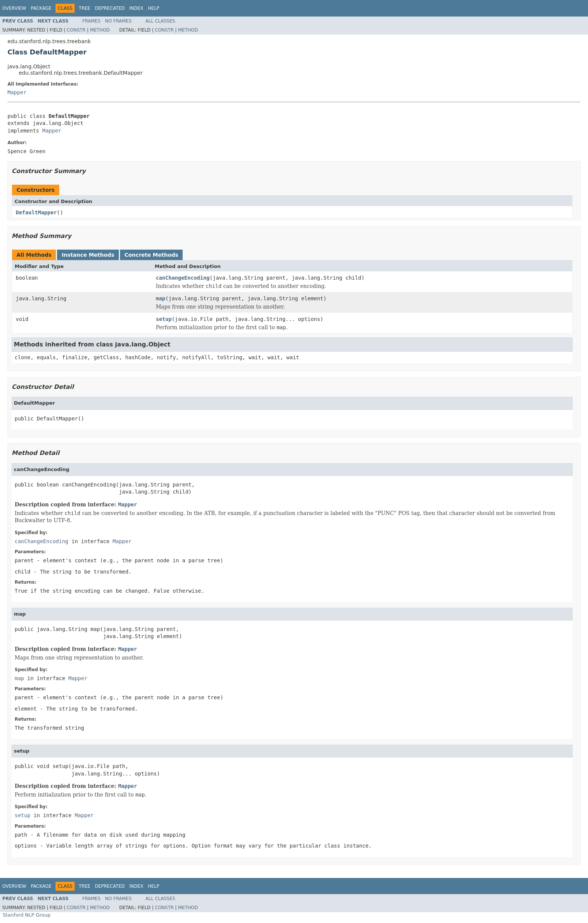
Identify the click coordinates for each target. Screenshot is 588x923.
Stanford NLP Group (27, 915)
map (161, 298)
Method (100, 30)
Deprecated (110, 8)
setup (164, 319)
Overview (14, 8)
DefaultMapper (36, 212)
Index (136, 8)
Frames (92, 21)
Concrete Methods (151, 255)
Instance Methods (88, 255)
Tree (85, 8)
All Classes (160, 21)
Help (154, 8)
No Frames (118, 21)
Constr (76, 30)
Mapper (17, 92)
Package (41, 8)
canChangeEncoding (183, 278)
